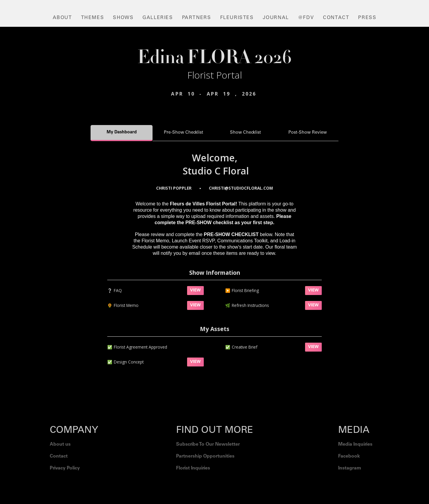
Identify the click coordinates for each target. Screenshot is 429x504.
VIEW (195, 291)
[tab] (122, 133)
